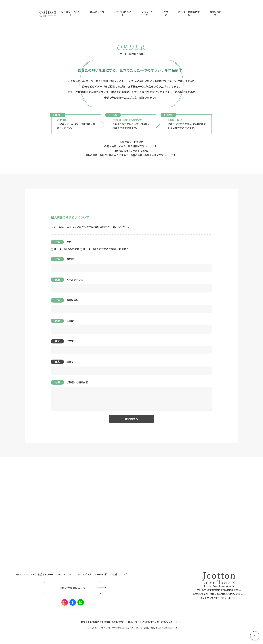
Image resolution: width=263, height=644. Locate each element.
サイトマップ (207, 598)
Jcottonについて (123, 14)
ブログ (166, 14)
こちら (119, 227)
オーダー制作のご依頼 (189, 14)
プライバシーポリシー (226, 598)
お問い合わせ (215, 14)
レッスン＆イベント (70, 14)
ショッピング (147, 14)
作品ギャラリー (97, 14)
